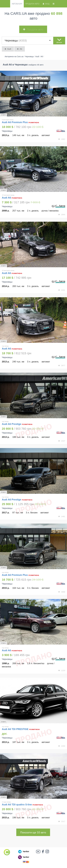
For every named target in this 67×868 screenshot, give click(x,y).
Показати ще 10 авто (33, 832)
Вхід (46, 4)
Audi (8, 49)
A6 (19, 49)
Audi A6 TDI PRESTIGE (15, 729)
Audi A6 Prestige (12, 424)
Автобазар (17, 4)
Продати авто (32, 4)
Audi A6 (7, 198)
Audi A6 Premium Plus (15, 122)
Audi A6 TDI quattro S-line (17, 805)
